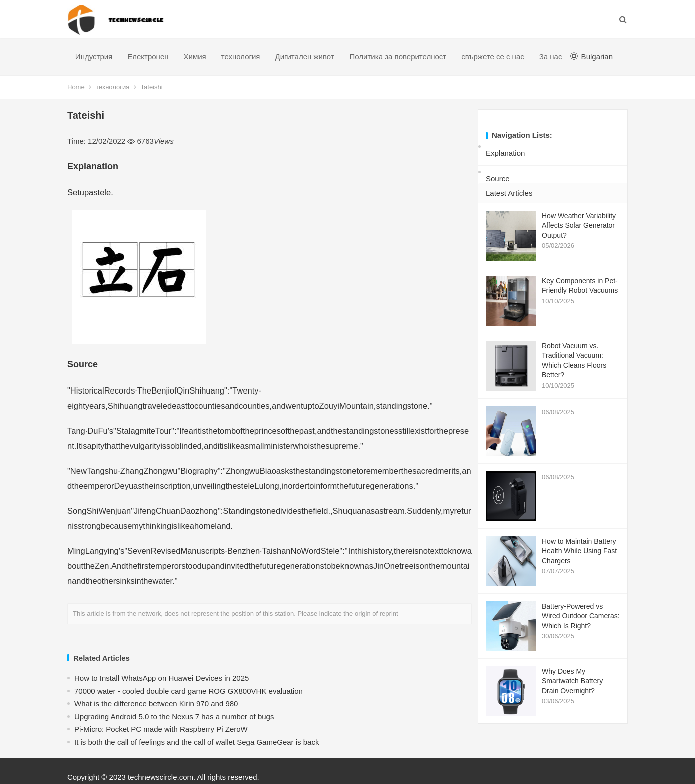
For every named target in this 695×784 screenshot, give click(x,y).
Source (498, 178)
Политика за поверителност (398, 56)
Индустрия (94, 56)
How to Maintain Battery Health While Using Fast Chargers (579, 551)
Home (76, 87)
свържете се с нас (493, 56)
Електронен (148, 56)
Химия (195, 56)
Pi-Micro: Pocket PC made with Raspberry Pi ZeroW (161, 729)
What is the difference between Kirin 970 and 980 (156, 704)
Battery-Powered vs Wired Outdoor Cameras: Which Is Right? (581, 616)
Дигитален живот (304, 56)
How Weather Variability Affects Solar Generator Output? (579, 226)
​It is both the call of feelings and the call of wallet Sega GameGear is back (197, 742)
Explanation (505, 153)
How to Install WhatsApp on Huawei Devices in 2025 (161, 678)
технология (241, 56)
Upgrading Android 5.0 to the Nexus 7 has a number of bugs (174, 717)
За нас (551, 56)
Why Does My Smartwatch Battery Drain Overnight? (572, 681)
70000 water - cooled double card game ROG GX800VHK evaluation (189, 691)
